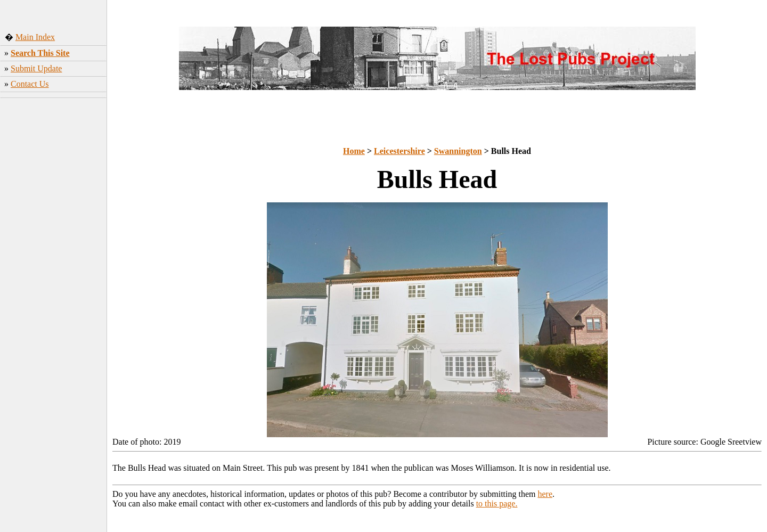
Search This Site (40, 53)
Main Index (35, 37)
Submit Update (36, 68)
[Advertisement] (54, 269)
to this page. (497, 504)
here (545, 494)
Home (354, 151)
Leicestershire (399, 151)
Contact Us (30, 84)
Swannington (458, 151)
